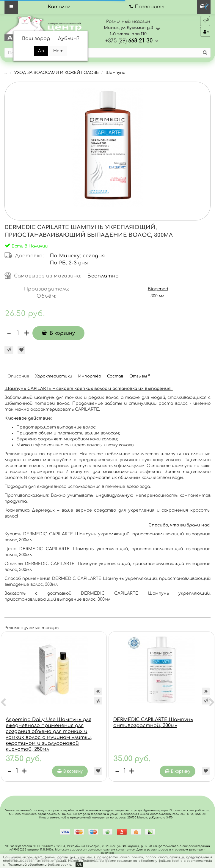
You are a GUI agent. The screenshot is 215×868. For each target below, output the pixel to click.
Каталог (59, 7)
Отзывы (140, 376)
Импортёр (90, 376)
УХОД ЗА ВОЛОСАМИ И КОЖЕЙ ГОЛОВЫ (57, 73)
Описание (18, 376)
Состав (115, 376)
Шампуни (116, 73)
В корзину (58, 333)
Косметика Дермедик (30, 510)
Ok (79, 865)
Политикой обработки (27, 865)
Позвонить (149, 7)
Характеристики (54, 376)
